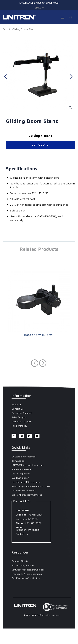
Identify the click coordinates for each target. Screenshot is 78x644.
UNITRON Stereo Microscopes (28, 465)
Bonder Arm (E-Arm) (39, 335)
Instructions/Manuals (23, 565)
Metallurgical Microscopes (26, 482)
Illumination (18, 461)
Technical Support (21, 421)
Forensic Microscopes (24, 491)
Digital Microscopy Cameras (27, 495)
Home (4, 29)
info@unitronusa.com (28, 530)
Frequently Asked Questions (27, 574)
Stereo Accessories (22, 469)
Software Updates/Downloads (28, 570)
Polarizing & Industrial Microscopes (31, 486)
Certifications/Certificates (26, 578)
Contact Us (18, 409)
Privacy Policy (19, 426)
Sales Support (19, 417)
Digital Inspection (21, 474)
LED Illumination (20, 478)
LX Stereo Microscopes (24, 457)
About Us (16, 404)
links (38, 8)
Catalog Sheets (20, 561)
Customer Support (22, 413)
